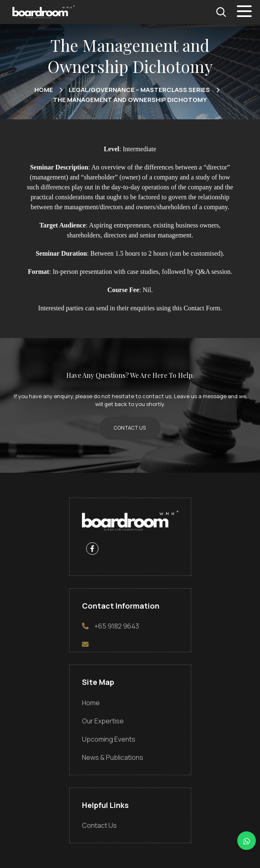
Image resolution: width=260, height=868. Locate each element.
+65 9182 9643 (117, 626)
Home (91, 703)
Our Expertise (103, 721)
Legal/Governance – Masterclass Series (140, 90)
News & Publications (113, 757)
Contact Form (202, 308)
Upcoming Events (109, 739)
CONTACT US (130, 428)
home (44, 90)
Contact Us (99, 825)
